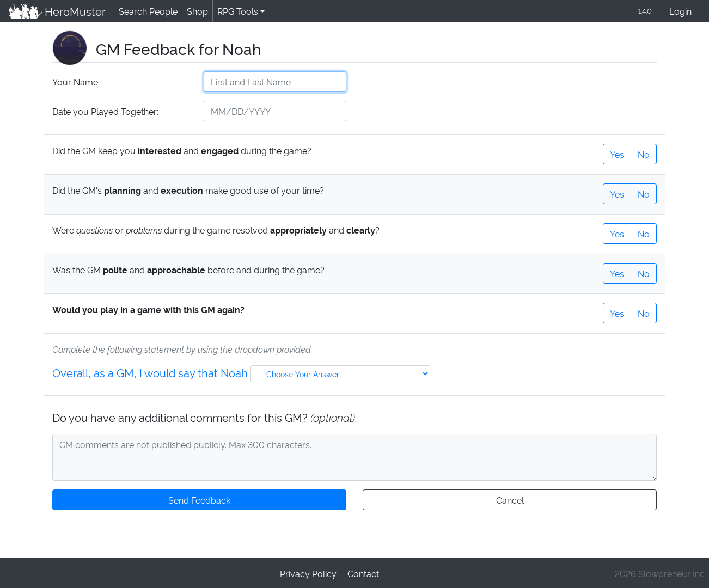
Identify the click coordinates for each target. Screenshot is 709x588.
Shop (195, 11)
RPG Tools (236, 11)
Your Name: (75, 81)
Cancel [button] (509, 499)
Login (680, 11)
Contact (363, 572)
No (644, 153)
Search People (146, 11)
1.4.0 (644, 11)
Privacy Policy (308, 572)
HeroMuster (56, 11)
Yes (617, 153)
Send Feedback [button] (199, 499)
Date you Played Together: (105, 111)
